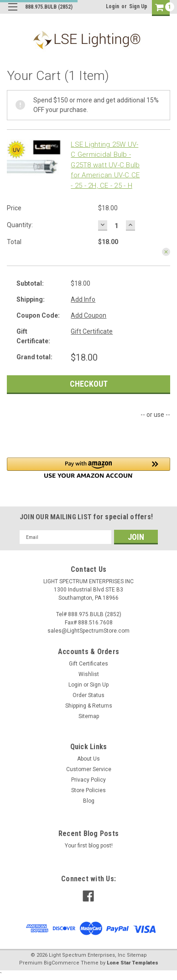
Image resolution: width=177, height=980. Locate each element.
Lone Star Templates (133, 963)
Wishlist (89, 674)
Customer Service (89, 769)
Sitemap (89, 716)
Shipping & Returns (89, 706)
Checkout (89, 384)
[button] (88, 468)
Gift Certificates (88, 664)
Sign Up (138, 6)
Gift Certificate (92, 331)
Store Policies (88, 790)
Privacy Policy (88, 780)
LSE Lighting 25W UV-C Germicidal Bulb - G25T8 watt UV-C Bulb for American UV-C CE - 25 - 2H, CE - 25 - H (105, 165)
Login (112, 6)
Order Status (88, 695)
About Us (88, 759)
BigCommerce (62, 963)
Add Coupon (88, 315)
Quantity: (20, 225)
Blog (89, 801)
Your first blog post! (89, 846)
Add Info (83, 299)
